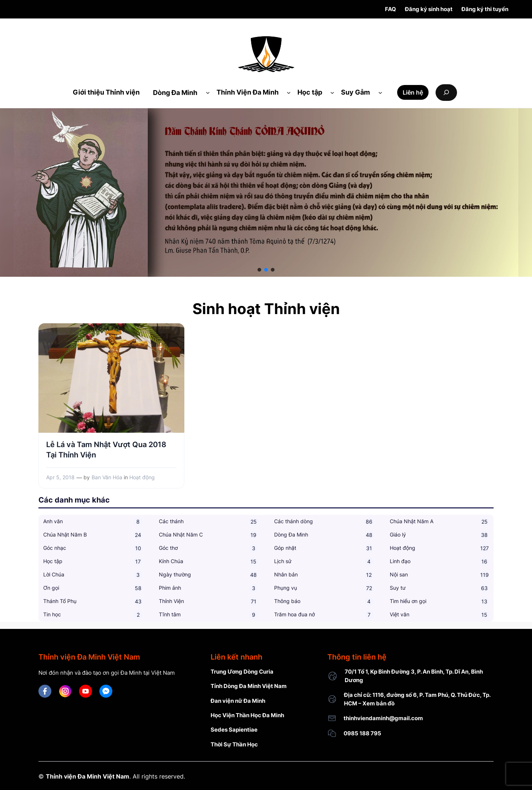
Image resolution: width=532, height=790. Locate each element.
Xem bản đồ (378, 703)
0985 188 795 (362, 733)
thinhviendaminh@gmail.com (383, 718)
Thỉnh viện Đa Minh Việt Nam (88, 776)
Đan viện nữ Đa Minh (238, 701)
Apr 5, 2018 (60, 477)
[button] (259, 270)
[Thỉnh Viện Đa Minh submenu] (289, 93)
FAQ (391, 9)
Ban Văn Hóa (107, 477)
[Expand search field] (446, 93)
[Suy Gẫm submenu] (380, 93)
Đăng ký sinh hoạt (429, 9)
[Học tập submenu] (332, 93)
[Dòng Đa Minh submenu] (208, 93)
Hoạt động (142, 477)
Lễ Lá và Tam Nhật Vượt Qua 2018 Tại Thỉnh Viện (106, 450)
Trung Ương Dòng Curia (242, 672)
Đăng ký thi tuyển (485, 9)
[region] (266, 193)
